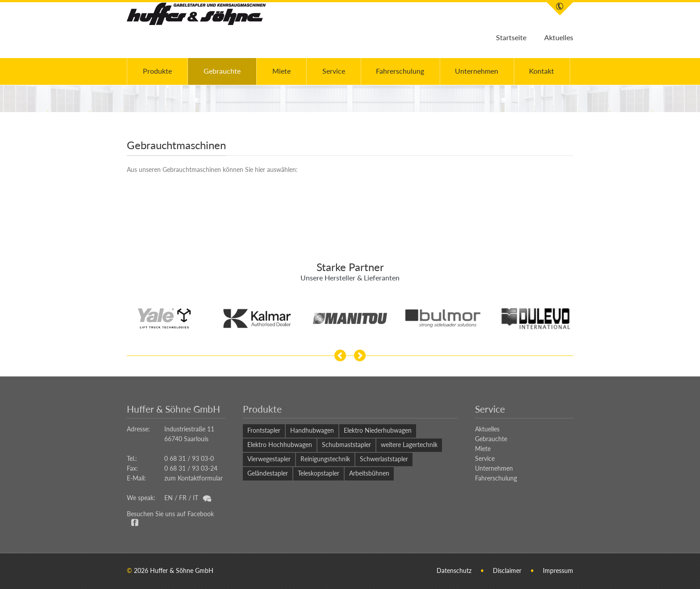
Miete (281, 71)
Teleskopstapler (319, 473)
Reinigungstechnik (325, 459)
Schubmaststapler (346, 445)
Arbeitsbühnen (369, 473)
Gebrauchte (222, 71)
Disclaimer (507, 570)
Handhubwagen (312, 430)
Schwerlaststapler (384, 459)
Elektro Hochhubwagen (280, 445)
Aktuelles (559, 38)
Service (334, 71)
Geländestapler (268, 473)
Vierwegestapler (269, 459)
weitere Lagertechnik (409, 445)
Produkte (157, 71)
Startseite (511, 38)
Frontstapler (264, 430)
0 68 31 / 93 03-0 (189, 458)
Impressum (558, 570)
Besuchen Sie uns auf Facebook (170, 514)
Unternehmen (477, 71)
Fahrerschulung (400, 71)
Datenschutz (454, 570)
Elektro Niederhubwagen (378, 430)
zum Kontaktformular (194, 478)
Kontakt (542, 71)
